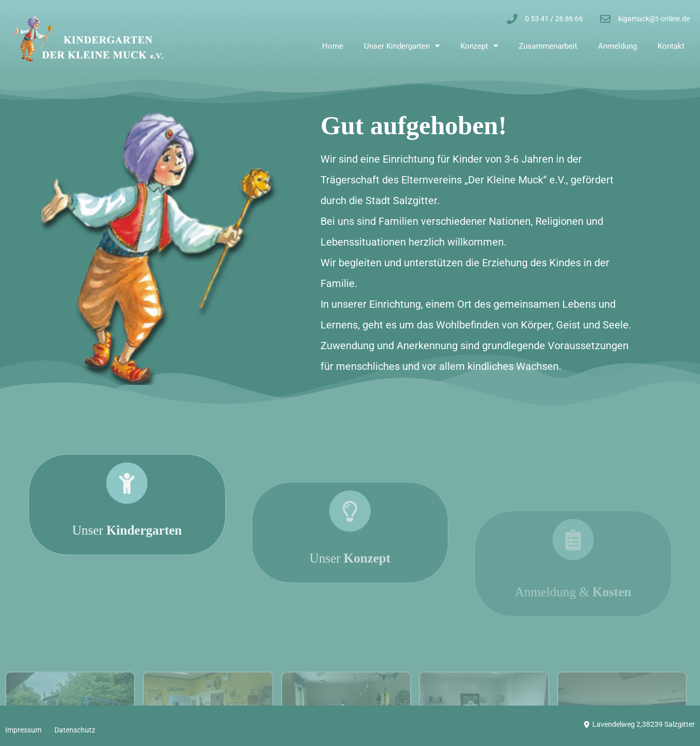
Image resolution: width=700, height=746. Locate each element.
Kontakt (671, 46)
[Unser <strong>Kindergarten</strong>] (127, 508)
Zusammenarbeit (548, 46)
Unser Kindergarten (402, 46)
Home (333, 46)
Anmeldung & (573, 611)
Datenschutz (75, 730)
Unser (127, 555)
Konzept (479, 46)
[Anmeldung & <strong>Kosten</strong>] (573, 559)
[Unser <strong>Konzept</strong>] (350, 539)
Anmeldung (617, 46)
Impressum (23, 730)
